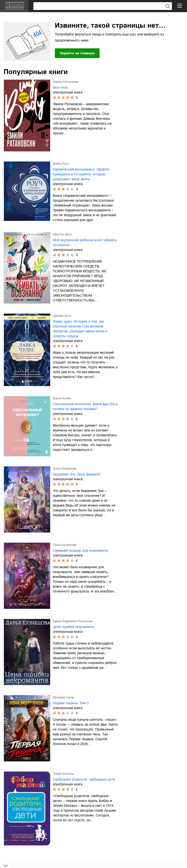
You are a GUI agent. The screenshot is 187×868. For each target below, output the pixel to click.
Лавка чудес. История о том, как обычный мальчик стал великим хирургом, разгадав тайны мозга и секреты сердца (80, 329)
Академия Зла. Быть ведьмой (76, 474)
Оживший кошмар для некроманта (80, 550)
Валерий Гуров (63, 697)
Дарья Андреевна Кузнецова (73, 621)
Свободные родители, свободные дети (84, 779)
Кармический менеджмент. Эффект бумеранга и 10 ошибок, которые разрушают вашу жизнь (81, 174)
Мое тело (60, 87)
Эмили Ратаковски (66, 82)
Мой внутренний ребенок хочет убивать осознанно (85, 242)
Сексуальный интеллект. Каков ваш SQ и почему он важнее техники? (85, 406)
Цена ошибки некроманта (73, 627)
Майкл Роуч (61, 164)
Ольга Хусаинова (65, 469)
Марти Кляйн (62, 398)
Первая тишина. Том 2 (71, 703)
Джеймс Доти (62, 316)
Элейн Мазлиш (63, 774)
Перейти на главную (77, 53)
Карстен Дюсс (62, 234)
